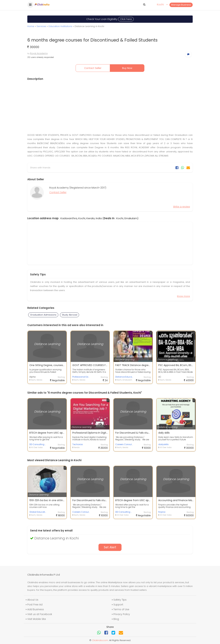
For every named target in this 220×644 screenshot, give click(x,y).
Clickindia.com (100, 640)
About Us (33, 600)
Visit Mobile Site (37, 619)
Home (31, 26)
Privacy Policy (122, 614)
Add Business (36, 609)
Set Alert (110, 547)
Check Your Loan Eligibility (110, 19)
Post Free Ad (35, 605)
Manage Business (181, 5)
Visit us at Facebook (40, 614)
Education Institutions (60, 26)
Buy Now (127, 68)
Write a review (181, 207)
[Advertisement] (110, 107)
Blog (116, 619)
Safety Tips (120, 600)
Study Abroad (70, 315)
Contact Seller (93, 68)
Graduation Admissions (43, 315)
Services (41, 26)
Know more (183, 296)
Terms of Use (121, 609)
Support (118, 605)
